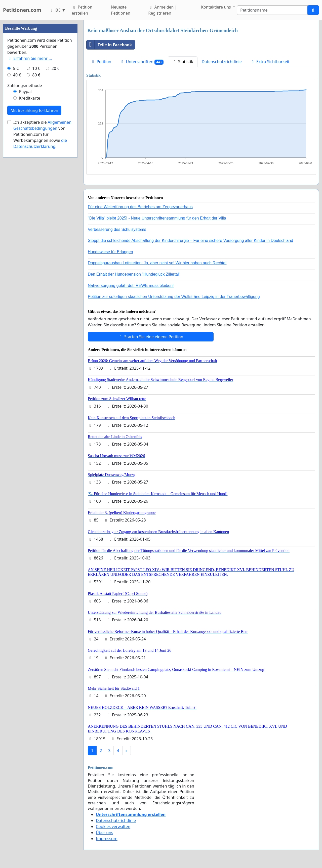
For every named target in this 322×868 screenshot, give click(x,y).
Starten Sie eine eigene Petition (151, 337)
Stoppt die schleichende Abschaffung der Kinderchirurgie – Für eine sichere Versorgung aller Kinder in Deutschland (190, 241)
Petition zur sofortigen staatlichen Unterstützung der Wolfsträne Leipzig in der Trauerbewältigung (174, 297)
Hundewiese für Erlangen (110, 252)
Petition (101, 62)
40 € (17, 226)
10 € (36, 219)
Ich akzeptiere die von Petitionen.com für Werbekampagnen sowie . (42, 285)
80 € (36, 226)
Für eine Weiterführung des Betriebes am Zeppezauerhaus (140, 207)
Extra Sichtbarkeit (270, 62)
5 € (16, 219)
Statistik (183, 62)
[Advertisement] (40, 96)
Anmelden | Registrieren (163, 10)
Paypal (25, 242)
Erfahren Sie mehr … (30, 209)
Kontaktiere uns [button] (216, 7)
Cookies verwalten (113, 827)
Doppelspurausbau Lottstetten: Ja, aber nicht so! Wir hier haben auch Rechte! (157, 263)
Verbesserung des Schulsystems (117, 229)
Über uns (105, 833)
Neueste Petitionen (121, 10)
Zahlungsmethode (25, 236)
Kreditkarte (30, 249)
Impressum (107, 839)
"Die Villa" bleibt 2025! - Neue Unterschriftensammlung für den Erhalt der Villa (157, 218)
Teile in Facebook (109, 45)
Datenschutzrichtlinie (222, 62)
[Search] (272, 10)
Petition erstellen (82, 10)
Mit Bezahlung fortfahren (34, 261)
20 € (56, 219)
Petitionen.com (22, 10)
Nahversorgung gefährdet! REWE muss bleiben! (131, 286)
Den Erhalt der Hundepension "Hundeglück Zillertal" (134, 274)
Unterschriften (142, 62)
